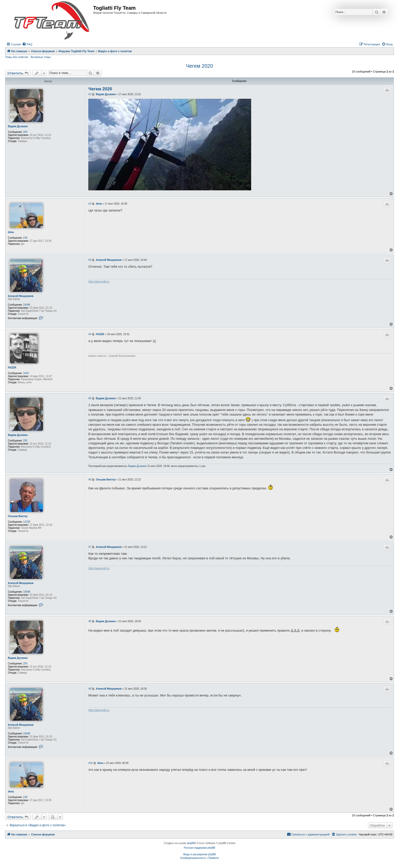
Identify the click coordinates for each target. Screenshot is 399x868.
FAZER (12, 368)
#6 (90, 480)
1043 (26, 373)
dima (11, 232)
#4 (90, 334)
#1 (90, 94)
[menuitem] (27, 44)
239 (25, 238)
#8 (90, 621)
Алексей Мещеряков (21, 296)
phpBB (191, 843)
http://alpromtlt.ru (99, 281)
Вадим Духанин (18, 126)
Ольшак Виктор (18, 516)
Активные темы (41, 57)
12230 (27, 522)
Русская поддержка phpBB (199, 848)
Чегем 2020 (199, 66)
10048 (27, 305)
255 (25, 132)
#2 (90, 204)
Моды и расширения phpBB (199, 854)
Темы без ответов (17, 57)
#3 (90, 260)
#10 (90, 763)
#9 (90, 689)
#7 (90, 547)
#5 (90, 398)
